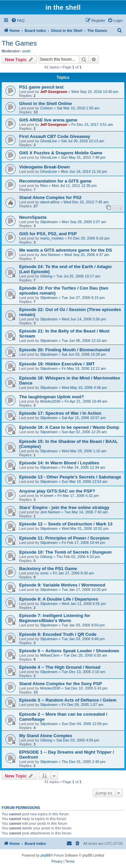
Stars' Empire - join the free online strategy (64, 507)
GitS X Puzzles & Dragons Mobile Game (61, 153)
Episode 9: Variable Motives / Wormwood (62, 585)
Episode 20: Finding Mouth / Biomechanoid (65, 350)
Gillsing (46, 276)
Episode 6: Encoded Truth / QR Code (58, 634)
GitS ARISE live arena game (48, 120)
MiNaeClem (50, 655)
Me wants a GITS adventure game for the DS (66, 250)
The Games (19, 43)
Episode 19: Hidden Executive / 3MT (57, 364)
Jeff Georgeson (54, 92)
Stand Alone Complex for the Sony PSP (60, 684)
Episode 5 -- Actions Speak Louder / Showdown (69, 651)
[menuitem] (18, 20)
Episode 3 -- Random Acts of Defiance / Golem (68, 700)
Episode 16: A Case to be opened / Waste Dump (69, 427)
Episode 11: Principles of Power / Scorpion (64, 538)
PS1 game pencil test (41, 87)
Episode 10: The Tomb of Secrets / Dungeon (65, 552)
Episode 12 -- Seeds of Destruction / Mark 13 (66, 524)
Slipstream (49, 222)
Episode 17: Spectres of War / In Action (60, 413)
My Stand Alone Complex (46, 736)
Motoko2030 (50, 401)
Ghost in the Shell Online (46, 104)
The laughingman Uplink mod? (52, 397)
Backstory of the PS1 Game (48, 569)
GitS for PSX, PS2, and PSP (48, 234)
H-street (47, 496)
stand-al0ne (50, 202)
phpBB (46, 855)
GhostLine (48, 141)
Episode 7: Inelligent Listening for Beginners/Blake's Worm (55, 618)
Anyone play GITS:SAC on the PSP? (57, 491)
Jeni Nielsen (50, 255)
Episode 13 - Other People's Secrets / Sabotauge (70, 477)
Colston (46, 108)
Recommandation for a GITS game (55, 181)
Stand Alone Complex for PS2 (50, 197)
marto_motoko (52, 238)
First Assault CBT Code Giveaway (55, 136)
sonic (27, 51)
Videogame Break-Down (45, 167)
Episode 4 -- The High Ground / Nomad (60, 667)
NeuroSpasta (33, 217)
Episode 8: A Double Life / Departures (59, 599)
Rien (44, 186)
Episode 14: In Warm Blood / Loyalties (59, 463)
